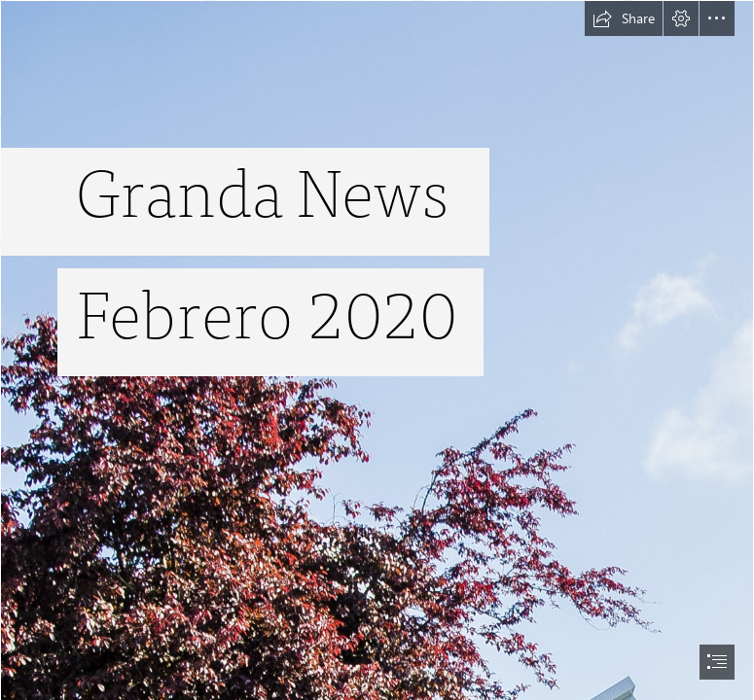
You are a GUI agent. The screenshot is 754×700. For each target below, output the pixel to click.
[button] (624, 18)
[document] (377, 350)
